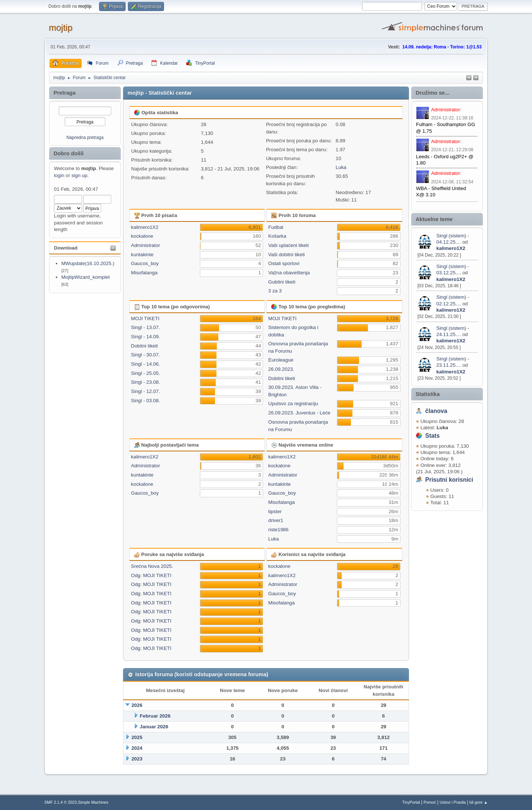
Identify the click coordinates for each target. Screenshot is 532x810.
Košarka (277, 236)
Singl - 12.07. (146, 391)
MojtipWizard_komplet (86, 277)
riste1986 (278, 530)
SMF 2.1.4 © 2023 (61, 802)
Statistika (428, 394)
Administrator (446, 110)
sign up (79, 175)
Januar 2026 (154, 727)
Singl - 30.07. (146, 355)
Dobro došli (69, 153)
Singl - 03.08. (146, 401)
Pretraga (64, 93)
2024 (137, 748)
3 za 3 (275, 291)
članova (436, 411)
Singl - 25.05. (146, 373)
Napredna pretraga (85, 138)
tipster (275, 511)
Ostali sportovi (284, 263)
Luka (341, 167)
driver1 (276, 520)
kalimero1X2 (451, 248)
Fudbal (276, 227)
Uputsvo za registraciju (293, 404)
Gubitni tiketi (282, 282)
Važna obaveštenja (289, 273)
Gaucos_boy (145, 263)
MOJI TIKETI (145, 318)
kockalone (142, 236)
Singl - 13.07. (146, 327)
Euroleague (281, 360)
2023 (137, 759)
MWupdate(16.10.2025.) (88, 263)
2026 (137, 705)
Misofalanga (144, 273)
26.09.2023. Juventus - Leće (299, 413)
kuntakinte (142, 255)
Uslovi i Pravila (453, 802)
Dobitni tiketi (145, 346)
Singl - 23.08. (146, 382)
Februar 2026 (155, 716)
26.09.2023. (281, 369)
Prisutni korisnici (449, 480)
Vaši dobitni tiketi (287, 255)
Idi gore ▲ (478, 802)
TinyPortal (411, 802)
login (59, 175)
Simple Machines (93, 802)
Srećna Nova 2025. (152, 566)
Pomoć (430, 802)
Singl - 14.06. (146, 364)
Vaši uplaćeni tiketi (288, 245)
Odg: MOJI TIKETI (151, 575)
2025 (137, 737)
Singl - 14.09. (146, 337)
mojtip (61, 28)
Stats (432, 436)
